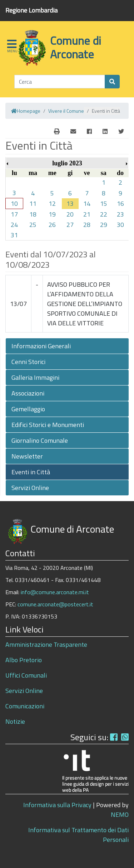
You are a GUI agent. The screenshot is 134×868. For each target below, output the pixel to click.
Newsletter (27, 456)
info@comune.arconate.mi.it (55, 592)
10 (14, 203)
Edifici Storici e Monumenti (48, 425)
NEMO (120, 814)
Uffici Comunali (26, 675)
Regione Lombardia (31, 10)
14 (87, 203)
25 (33, 225)
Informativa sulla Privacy (57, 805)
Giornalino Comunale (40, 440)
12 (52, 203)
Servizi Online (30, 488)
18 (33, 214)
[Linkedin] (105, 131)
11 (33, 203)
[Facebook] (89, 131)
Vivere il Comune (66, 111)
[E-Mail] (57, 131)
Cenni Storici (28, 362)
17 (14, 214)
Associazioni (28, 393)
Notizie (15, 721)
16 (120, 203)
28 (87, 225)
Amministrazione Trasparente (46, 644)
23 (120, 214)
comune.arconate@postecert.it (55, 604)
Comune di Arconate (76, 47)
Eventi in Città (31, 472)
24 (14, 225)
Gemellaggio (28, 409)
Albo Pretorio (24, 660)
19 (52, 214)
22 (104, 214)
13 (70, 203)
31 (14, 235)
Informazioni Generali (41, 346)
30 (120, 225)
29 (104, 225)
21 (87, 214)
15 (104, 203)
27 (70, 225)
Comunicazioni (25, 706)
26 (52, 225)
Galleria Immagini (35, 377)
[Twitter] (121, 131)
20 (70, 214)
